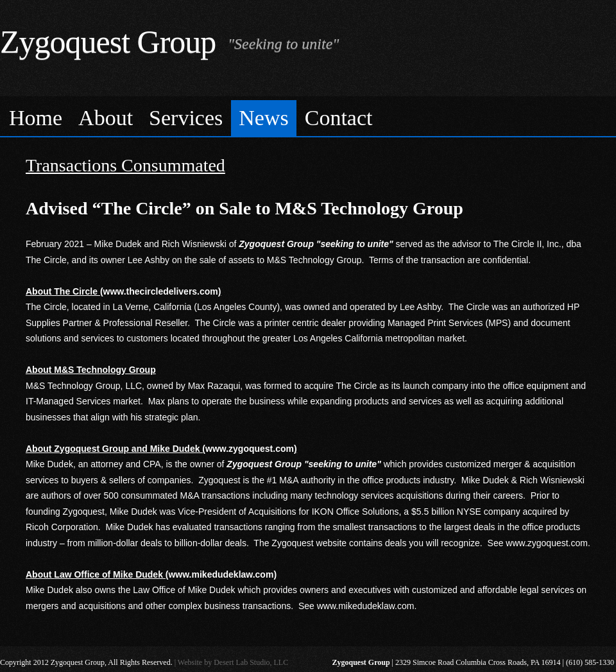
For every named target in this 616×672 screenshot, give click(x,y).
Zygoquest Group (108, 42)
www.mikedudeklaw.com (366, 606)
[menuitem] (36, 118)
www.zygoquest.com (547, 543)
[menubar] (308, 116)
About (106, 118)
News (263, 118)
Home (36, 118)
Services (186, 118)
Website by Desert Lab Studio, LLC (233, 662)
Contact (339, 118)
